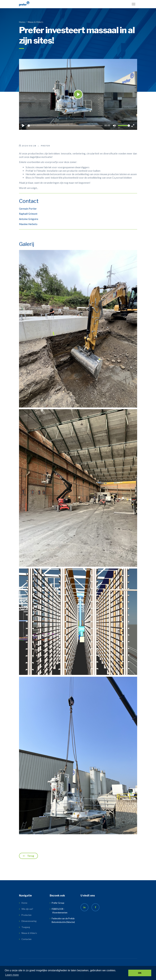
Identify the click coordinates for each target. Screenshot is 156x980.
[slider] (65, 126)
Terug (28, 856)
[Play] (23, 126)
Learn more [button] (12, 975)
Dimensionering (29, 921)
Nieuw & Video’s (35, 22)
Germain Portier (28, 209)
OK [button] (140, 973)
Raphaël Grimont (28, 214)
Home (22, 22)
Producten (26, 915)
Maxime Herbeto (28, 224)
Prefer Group (58, 903)
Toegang (26, 927)
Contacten (26, 939)
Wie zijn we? (27, 909)
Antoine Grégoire (29, 219)
